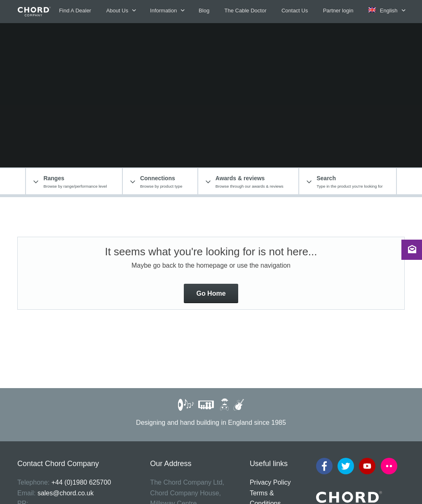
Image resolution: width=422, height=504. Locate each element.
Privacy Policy (270, 371)
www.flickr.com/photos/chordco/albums (74, 445)
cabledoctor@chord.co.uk (55, 424)
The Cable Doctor (246, 11)
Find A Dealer (75, 11)
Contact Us (295, 11)
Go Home (211, 182)
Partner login (338, 11)
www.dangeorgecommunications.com (72, 403)
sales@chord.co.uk (66, 382)
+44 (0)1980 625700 (81, 371)
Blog (204, 11)
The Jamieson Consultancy (372, 493)
